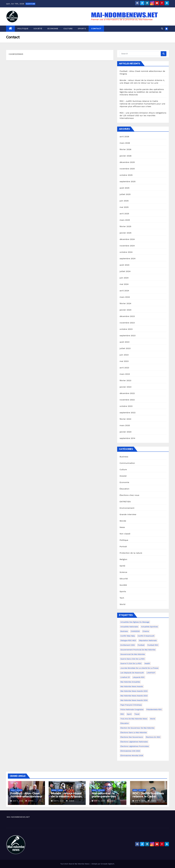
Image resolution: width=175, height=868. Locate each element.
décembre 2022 (127, 393)
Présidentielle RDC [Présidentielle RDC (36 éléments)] (154, 709)
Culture (68, 29)
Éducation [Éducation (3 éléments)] (125, 723)
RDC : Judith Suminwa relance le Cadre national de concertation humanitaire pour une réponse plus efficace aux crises (142, 104)
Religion (123, 559)
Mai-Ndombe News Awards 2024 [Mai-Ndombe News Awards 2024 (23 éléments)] (134, 700)
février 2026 (125, 149)
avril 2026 (124, 137)
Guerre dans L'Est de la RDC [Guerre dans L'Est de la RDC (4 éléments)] (133, 659)
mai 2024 (124, 284)
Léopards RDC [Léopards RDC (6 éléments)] (139, 677)
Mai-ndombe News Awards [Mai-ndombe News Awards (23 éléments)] (132, 686)
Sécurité (124, 579)
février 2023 (125, 380)
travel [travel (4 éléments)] (137, 714)
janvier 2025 (125, 233)
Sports (82, 29)
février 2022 (125, 419)
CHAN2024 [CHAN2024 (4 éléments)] (135, 631)
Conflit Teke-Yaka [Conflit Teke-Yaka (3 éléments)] (128, 636)
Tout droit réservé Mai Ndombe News (75, 864)
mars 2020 (125, 425)
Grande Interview (128, 514)
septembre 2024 (127, 259)
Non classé (125, 534)
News (122, 527)
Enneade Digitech (107, 864)
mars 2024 (125, 297)
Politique (23, 29)
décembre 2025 (127, 162)
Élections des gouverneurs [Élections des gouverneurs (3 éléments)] (132, 737)
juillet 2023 (125, 348)
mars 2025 (125, 220)
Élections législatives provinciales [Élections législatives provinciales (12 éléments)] (135, 746)
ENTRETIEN (125, 502)
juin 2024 (124, 278)
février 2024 (125, 303)
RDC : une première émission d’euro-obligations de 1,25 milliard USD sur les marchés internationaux (143, 115)
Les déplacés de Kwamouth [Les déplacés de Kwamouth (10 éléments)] (132, 673)
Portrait (123, 547)
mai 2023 (124, 361)
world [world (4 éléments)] (153, 719)
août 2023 (124, 342)
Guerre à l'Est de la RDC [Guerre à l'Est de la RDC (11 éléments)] (131, 663)
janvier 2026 (125, 156)
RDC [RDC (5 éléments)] (122, 714)
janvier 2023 (125, 387)
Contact (96, 29)
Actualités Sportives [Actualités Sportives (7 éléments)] (149, 627)
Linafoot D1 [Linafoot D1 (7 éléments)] (125, 677)
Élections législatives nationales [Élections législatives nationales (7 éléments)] (134, 742)
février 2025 (125, 226)
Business (124, 457)
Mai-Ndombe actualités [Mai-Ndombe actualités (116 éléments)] (130, 682)
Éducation (124, 489)
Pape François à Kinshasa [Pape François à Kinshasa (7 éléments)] (131, 705)
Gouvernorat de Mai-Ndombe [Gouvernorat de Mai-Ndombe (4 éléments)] (133, 654)
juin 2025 (124, 201)
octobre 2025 (126, 175)
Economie (53, 29)
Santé (122, 566)
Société (38, 29)
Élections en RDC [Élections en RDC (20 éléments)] (153, 737)
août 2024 (124, 265)
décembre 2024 (127, 239)
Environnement (127, 508)
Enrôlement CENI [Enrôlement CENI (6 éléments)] (128, 645)
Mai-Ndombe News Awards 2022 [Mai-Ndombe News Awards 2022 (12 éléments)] (134, 691)
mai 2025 (124, 207)
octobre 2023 (126, 329)
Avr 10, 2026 (99, 801)
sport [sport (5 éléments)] (129, 714)
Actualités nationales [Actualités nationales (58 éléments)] (129, 627)
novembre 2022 (127, 400)
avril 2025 (124, 214)
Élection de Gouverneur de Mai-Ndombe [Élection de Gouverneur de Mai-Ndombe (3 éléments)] (137, 728)
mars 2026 (125, 143)
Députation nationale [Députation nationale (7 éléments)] (148, 640)
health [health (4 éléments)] (147, 663)
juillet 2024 (125, 271)
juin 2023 (124, 355)
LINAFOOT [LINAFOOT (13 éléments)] (151, 673)
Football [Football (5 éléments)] (141, 645)
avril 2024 (124, 291)
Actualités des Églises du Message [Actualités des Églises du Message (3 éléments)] (135, 622)
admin (29, 801)
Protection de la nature (131, 553)
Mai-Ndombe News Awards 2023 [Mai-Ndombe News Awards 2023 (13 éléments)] (134, 696)
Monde (123, 521)
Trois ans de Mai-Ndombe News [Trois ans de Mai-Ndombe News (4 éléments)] (134, 719)
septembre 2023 (127, 336)
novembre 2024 (127, 246)
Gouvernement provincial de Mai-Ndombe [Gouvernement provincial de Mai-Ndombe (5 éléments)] (138, 650)
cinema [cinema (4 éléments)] (146, 631)
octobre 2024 (126, 252)
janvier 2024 (125, 310)
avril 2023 (124, 368)
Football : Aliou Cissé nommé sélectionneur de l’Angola (26, 796)
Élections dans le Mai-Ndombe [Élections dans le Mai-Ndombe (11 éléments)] (134, 732)
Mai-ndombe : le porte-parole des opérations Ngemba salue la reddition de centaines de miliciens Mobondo (142, 92)
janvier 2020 (125, 432)
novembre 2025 (127, 169)
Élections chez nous (129, 495)
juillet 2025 (125, 194)
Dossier (123, 476)
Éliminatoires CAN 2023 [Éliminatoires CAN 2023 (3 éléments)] (130, 751)
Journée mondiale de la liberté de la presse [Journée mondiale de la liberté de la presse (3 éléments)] (139, 668)
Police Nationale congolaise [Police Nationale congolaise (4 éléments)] (132, 709)
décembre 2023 (127, 316)
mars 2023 (125, 374)
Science (123, 572)
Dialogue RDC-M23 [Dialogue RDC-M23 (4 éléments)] (128, 640)
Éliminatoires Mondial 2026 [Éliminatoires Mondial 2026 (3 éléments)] (132, 755)
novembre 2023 (127, 323)
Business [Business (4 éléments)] (124, 631)
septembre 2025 (127, 181)
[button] (162, 29)
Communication (127, 463)
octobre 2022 (126, 406)
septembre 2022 (127, 413)
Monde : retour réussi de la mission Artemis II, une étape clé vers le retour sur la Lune (66, 798)
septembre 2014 (127, 438)
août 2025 (124, 188)
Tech (122, 598)
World (122, 604)
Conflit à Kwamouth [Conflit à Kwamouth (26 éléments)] (146, 636)
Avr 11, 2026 (18, 801)
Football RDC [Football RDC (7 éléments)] (153, 645)
